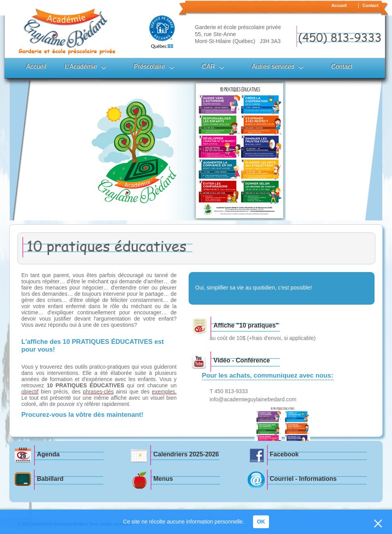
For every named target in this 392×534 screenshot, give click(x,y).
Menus (163, 479)
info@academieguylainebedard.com (253, 399)
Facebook (284, 454)
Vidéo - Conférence (242, 360)
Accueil (339, 5)
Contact (370, 5)
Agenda (48, 454)
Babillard (50, 479)
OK (261, 522)
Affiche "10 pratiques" (246, 325)
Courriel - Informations (303, 479)
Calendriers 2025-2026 (186, 454)
